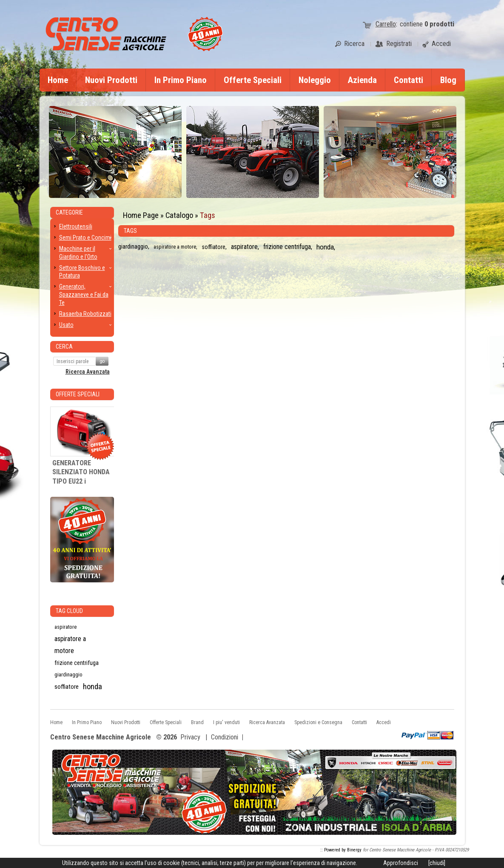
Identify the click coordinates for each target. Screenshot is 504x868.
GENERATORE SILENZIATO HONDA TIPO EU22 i (81, 472)
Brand (197, 722)
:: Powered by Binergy (341, 850)
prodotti (439, 24)
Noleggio (315, 80)
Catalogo (179, 215)
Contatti (409, 80)
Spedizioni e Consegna (318, 722)
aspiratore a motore (175, 247)
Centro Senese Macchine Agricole (101, 738)
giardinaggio (133, 247)
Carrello (386, 24)
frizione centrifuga (287, 247)
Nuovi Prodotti (111, 80)
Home (58, 80)
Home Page (141, 215)
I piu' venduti (226, 722)
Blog (448, 80)
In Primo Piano (181, 80)
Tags (208, 215)
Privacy (190, 737)
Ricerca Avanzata (88, 372)
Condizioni (225, 737)
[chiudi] (437, 863)
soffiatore (214, 247)
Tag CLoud (69, 611)
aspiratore (244, 247)
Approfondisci (401, 863)
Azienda (362, 80)
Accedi (384, 722)
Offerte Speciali (253, 80)
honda (325, 247)
